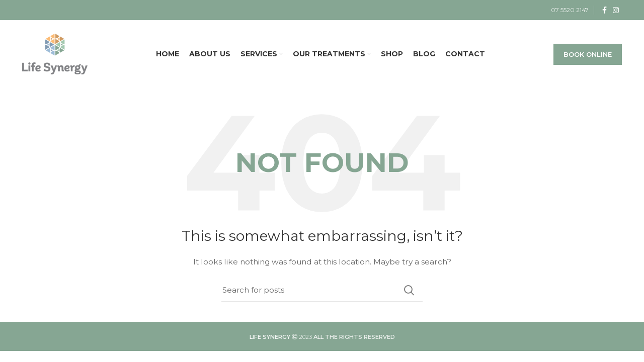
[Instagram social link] (616, 10)
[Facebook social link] (605, 10)
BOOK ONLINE (588, 54)
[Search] (322, 290)
